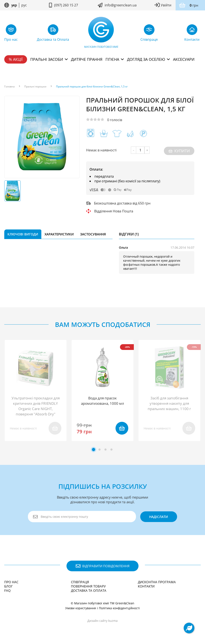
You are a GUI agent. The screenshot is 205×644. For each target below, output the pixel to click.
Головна (9, 87)
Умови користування (81, 608)
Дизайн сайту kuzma (102, 621)
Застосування (93, 233)
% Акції (16, 59)
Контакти (146, 586)
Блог (9, 586)
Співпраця (80, 582)
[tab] (94, 449)
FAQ (7, 590)
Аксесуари (184, 59)
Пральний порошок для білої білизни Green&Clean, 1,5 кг (92, 87)
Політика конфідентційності (119, 608)
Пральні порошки (35, 87)
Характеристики (59, 233)
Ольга (123, 246)
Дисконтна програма (157, 582)
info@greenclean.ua (121, 5)
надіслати (157, 517)
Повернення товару (88, 586)
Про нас (11, 582)
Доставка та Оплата (89, 590)
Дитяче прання (87, 59)
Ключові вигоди (23, 233)
